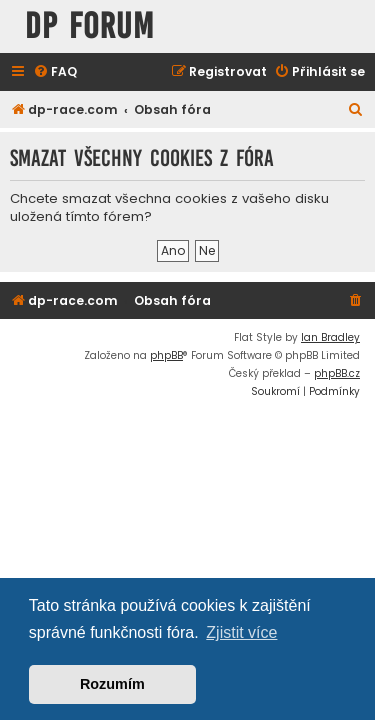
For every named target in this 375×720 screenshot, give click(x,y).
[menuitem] (55, 72)
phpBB (166, 355)
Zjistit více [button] (241, 632)
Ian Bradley (330, 337)
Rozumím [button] (112, 684)
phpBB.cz (337, 373)
